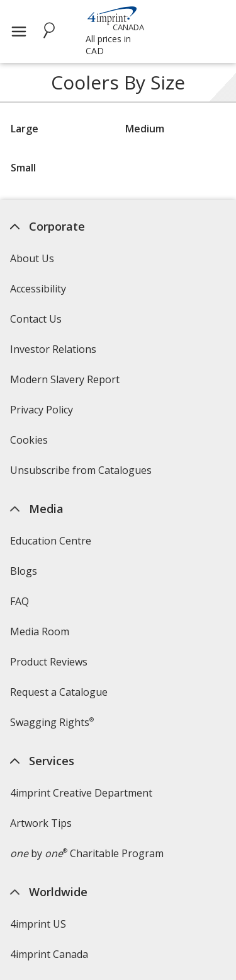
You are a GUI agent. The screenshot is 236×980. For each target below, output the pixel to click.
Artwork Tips (41, 823)
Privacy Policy (43, 414)
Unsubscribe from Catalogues (82, 474)
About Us (32, 258)
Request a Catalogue (59, 692)
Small (23, 168)
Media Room (40, 631)
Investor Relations (55, 353)
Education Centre (51, 541)
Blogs (24, 571)
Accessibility (38, 289)
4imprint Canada (49, 954)
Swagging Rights (52, 722)
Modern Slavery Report (66, 383)
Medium (145, 129)
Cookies (31, 444)
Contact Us (36, 319)
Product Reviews (49, 662)
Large (25, 129)
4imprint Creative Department (81, 793)
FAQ (20, 601)
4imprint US (38, 924)
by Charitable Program (87, 853)
